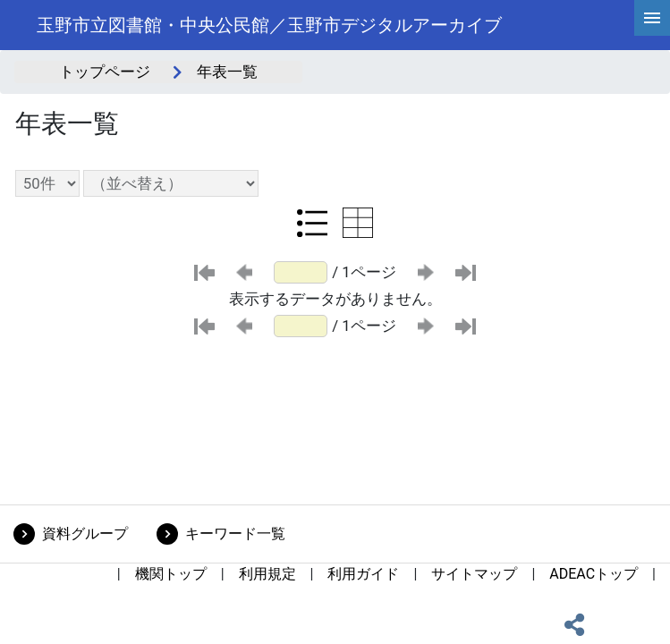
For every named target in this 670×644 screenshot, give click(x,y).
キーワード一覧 (235, 534)
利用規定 (267, 574)
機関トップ (171, 574)
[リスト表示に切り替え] (312, 223)
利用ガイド (363, 574)
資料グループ (85, 534)
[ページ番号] (301, 272)
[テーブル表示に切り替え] (358, 223)
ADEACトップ (594, 574)
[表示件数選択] (47, 183)
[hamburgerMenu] (652, 18)
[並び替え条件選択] (171, 183)
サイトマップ (474, 574)
